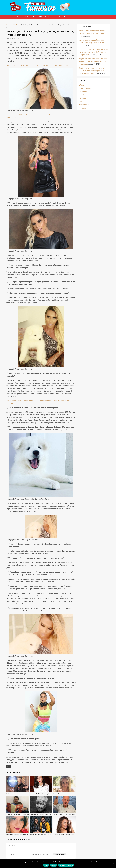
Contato (28, 17)
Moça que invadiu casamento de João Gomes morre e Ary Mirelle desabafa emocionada (93, 61)
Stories (68, 17)
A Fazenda (82, 85)
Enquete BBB (38, 17)
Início (8, 17)
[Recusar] (114, 864)
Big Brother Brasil (85, 88)
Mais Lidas (18, 17)
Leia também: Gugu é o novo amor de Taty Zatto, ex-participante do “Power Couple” (38, 65)
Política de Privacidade (54, 17)
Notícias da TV (84, 105)
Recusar (54, 865)
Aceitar (46, 865)
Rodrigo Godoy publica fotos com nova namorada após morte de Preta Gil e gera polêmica (93, 52)
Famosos (82, 98)
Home (8, 25)
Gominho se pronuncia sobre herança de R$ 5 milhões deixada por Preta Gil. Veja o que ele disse (93, 71)
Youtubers (82, 108)
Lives (80, 101)
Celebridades (16, 25)
